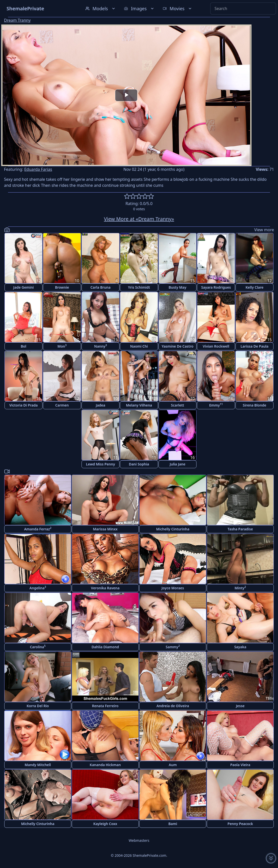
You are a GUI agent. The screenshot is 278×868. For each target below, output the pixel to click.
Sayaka (240, 647)
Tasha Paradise (240, 529)
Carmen (62, 405)
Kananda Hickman (105, 765)
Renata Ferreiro (105, 706)
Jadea (100, 405)
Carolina (38, 647)
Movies (178, 8)
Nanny (101, 346)
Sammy (173, 647)
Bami (173, 824)
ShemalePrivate (25, 8)
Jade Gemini (23, 287)
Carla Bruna (100, 287)
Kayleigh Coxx (105, 824)
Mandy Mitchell (38, 765)
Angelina (38, 588)
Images (139, 8)
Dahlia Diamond (105, 647)
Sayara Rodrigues (216, 287)
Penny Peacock (240, 824)
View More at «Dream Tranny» (139, 219)
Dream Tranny (17, 20)
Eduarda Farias (38, 169)
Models (101, 8)
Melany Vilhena (139, 405)
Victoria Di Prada (23, 405)
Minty (240, 588)
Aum (173, 765)
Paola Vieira (240, 765)
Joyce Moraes (173, 588)
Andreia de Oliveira (173, 706)
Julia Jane (178, 464)
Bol (23, 346)
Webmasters (139, 840)
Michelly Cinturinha (173, 529)
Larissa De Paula (254, 346)
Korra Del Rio (38, 706)
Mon (62, 346)
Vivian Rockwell (216, 346)
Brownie (62, 287)
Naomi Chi (139, 346)
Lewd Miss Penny (100, 464)
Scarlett (178, 405)
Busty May (178, 287)
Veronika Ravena (105, 588)
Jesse (240, 706)
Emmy (216, 405)
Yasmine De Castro (177, 346)
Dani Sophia (139, 464)
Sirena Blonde (254, 405)
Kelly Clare (254, 287)
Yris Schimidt (139, 287)
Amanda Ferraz (38, 529)
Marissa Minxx (105, 529)
